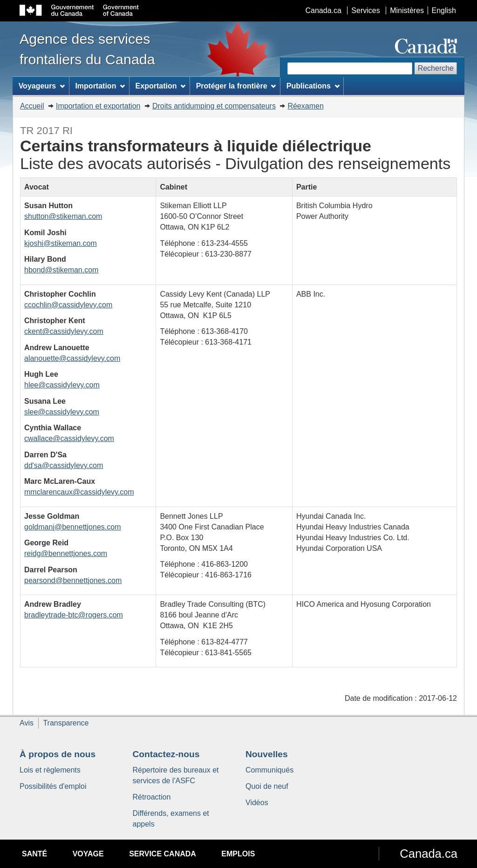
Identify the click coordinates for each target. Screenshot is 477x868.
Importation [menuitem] (100, 86)
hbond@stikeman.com (61, 270)
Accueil (32, 106)
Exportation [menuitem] (161, 86)
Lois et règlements (50, 770)
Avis (27, 723)
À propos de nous (58, 754)
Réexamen (305, 106)
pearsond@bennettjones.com (73, 580)
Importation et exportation (98, 106)
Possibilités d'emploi (53, 786)
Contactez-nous (166, 754)
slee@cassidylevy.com (62, 412)
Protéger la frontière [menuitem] (236, 86)
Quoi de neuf (267, 786)
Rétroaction (152, 797)
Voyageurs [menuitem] (42, 86)
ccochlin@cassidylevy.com (68, 305)
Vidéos (257, 803)
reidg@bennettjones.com (66, 553)
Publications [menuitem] (313, 86)
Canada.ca (324, 10)
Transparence (66, 723)
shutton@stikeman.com (63, 216)
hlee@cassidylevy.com (62, 385)
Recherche (436, 68)
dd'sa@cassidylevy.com (64, 465)
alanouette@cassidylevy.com (72, 358)
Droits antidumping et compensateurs (214, 106)
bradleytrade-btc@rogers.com (74, 615)
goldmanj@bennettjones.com (72, 527)
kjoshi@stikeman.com (61, 243)
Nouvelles (267, 754)
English (444, 10)
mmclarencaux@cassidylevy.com (79, 492)
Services (365, 10)
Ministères (407, 10)
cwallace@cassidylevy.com (69, 438)
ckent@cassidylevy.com (64, 331)
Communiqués (269, 770)
